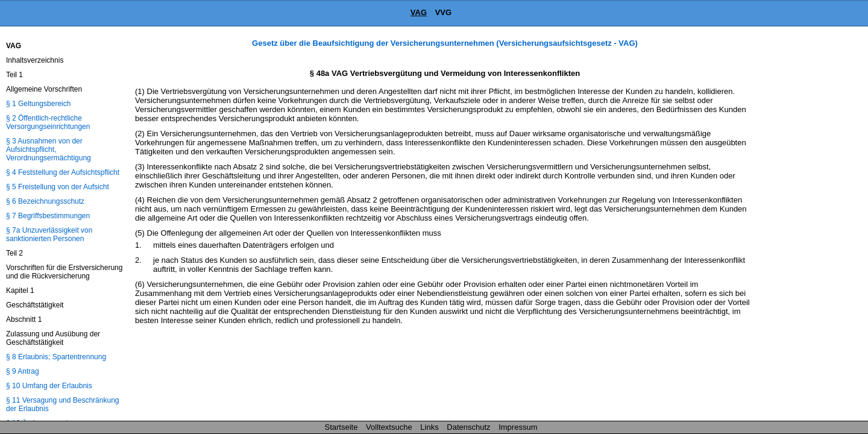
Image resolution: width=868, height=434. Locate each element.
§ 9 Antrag (23, 371)
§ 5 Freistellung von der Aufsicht (58, 187)
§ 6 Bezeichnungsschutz (45, 201)
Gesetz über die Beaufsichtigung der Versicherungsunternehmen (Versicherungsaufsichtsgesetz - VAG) (445, 43)
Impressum (518, 427)
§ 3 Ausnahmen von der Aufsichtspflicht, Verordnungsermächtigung (49, 149)
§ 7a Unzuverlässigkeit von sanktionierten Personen (49, 234)
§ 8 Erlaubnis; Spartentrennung (56, 357)
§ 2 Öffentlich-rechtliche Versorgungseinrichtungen (48, 122)
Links (429, 427)
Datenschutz (468, 427)
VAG (419, 12)
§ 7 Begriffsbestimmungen (48, 216)
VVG (443, 12)
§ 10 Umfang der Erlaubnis (49, 386)
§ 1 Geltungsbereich (38, 104)
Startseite (341, 427)
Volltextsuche (389, 427)
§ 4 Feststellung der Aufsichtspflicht (63, 172)
